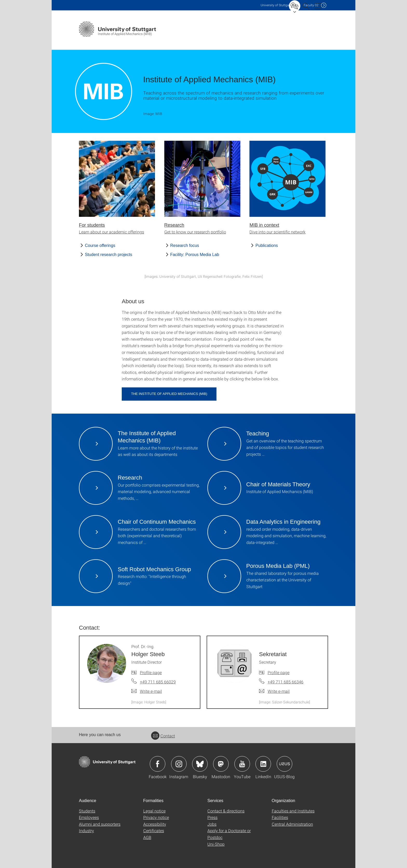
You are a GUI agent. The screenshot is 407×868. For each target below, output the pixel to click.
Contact (163, 736)
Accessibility (155, 824)
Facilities (280, 817)
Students (87, 811)
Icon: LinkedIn (263, 764)
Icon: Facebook (158, 764)
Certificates (154, 830)
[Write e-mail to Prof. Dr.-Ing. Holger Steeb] (147, 691)
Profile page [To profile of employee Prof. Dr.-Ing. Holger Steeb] (151, 672)
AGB (147, 837)
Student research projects (108, 255)
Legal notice (154, 811)
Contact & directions (226, 811)
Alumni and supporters (100, 824)
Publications (267, 245)
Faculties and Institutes (293, 811)
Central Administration (292, 824)
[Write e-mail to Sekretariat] (274, 691)
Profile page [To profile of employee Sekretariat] (279, 672)
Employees (89, 817)
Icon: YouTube (242, 764)
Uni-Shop (216, 844)
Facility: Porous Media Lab (195, 255)
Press (212, 817)
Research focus (185, 245)
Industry (86, 830)
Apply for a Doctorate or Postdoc (229, 834)
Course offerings (100, 245)
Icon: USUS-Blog (284, 764)
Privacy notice (156, 817)
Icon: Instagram (179, 764)
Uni (276, 5)
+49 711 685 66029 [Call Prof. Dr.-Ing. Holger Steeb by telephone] (158, 682)
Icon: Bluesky (200, 764)
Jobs (212, 824)
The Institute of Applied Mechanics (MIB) (169, 394)
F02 (311, 5)
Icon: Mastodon (221, 764)
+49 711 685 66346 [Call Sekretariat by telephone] (286, 682)
